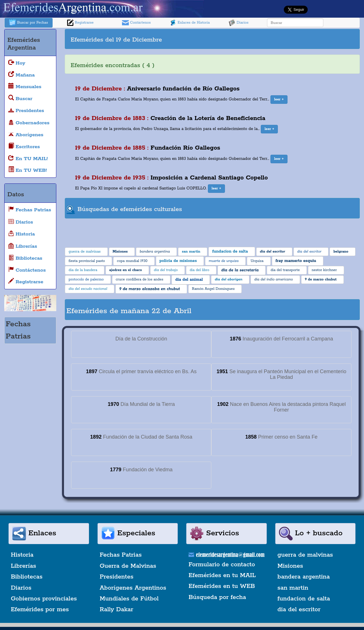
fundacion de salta (304, 599)
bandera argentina (304, 577)
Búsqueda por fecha (217, 597)
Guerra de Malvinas (128, 566)
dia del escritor (299, 610)
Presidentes (117, 577)
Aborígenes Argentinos (133, 588)
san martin (293, 588)
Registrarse (80, 23)
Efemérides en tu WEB (222, 586)
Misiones (290, 566)
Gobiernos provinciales (44, 599)
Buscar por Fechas (28, 23)
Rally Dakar (117, 610)
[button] (279, 100)
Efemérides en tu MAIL (222, 575)
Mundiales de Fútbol (129, 599)
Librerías (23, 566)
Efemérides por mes (40, 610)
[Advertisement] (285, 39)
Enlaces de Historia (190, 23)
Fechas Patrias (121, 555)
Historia (22, 555)
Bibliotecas (27, 577)
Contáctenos (136, 23)
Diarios (239, 23)
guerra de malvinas (305, 555)
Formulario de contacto (222, 565)
